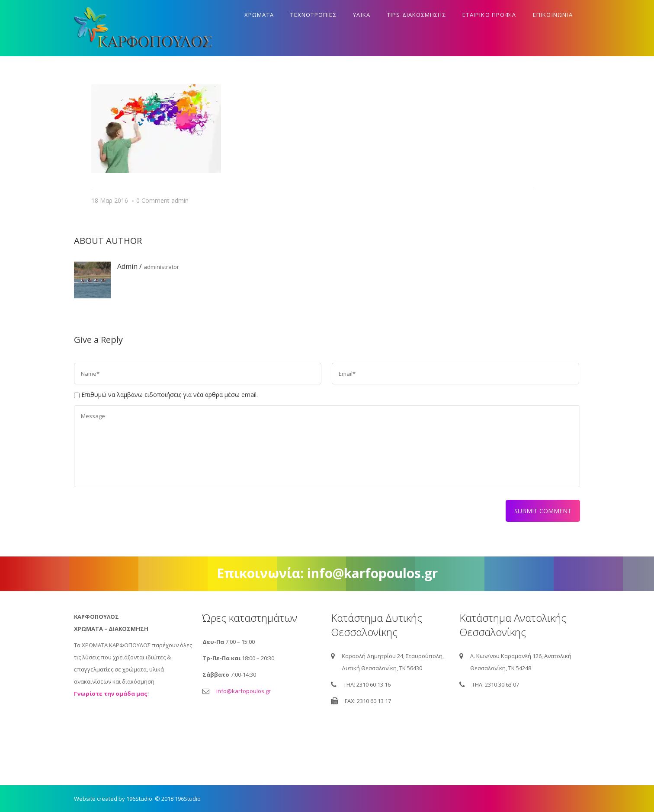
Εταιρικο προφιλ (489, 15)
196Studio (188, 799)
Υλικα (362, 15)
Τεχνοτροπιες (313, 15)
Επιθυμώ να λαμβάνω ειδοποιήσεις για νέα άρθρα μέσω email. (170, 395)
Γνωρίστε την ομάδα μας (111, 694)
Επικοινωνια (553, 15)
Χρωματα (259, 15)
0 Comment (153, 200)
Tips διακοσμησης (417, 15)
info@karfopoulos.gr (244, 691)
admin (180, 200)
